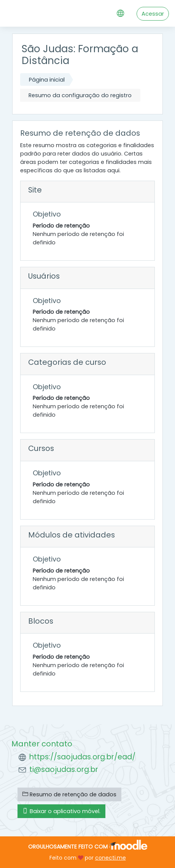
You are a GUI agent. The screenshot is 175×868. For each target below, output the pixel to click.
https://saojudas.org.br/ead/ (82, 757)
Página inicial (47, 80)
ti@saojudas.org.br (64, 769)
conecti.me (111, 858)
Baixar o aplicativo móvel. (61, 811)
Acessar (153, 14)
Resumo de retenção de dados (69, 794)
